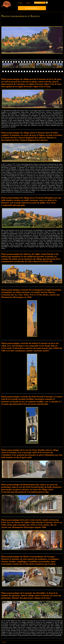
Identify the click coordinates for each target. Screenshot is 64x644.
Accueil (20, 3)
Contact (28, 3)
